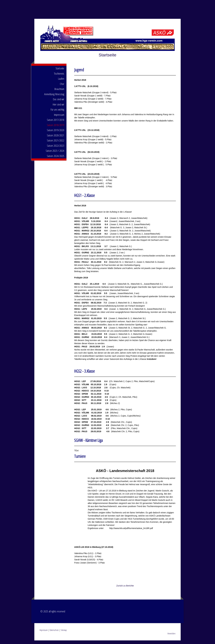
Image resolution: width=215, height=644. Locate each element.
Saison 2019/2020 (56, 134)
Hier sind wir (58, 108)
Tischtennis (59, 77)
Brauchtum (59, 92)
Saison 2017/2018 (56, 123)
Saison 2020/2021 (56, 139)
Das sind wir (59, 103)
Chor (62, 87)
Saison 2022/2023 (56, 149)
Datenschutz (54, 634)
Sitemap (64, 634)
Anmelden (171, 637)
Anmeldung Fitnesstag (54, 98)
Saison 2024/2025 (56, 159)
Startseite (60, 72)
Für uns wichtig (57, 113)
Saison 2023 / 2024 (55, 154)
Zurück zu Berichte (125, 589)
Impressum (59, 118)
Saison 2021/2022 (56, 144)
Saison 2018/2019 (56, 129)
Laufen (61, 82)
